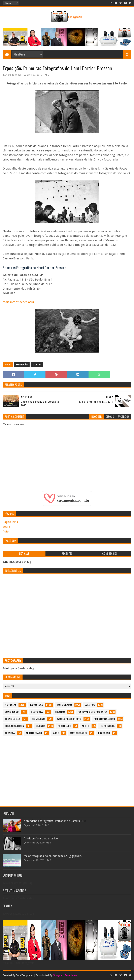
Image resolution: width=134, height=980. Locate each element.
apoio (86, 726)
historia (37, 712)
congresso (12, 712)
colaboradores (14, 726)
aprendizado (34, 733)
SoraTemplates (25, 975)
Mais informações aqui (18, 302)
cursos (41, 726)
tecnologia (12, 719)
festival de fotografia (92, 712)
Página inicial (11, 522)
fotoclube (64, 726)
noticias (11, 705)
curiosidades (78, 733)
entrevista (107, 726)
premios (60, 712)
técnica (10, 733)
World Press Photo (69, 719)
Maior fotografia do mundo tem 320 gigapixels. (53, 856)
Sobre (6, 527)
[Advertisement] (67, 769)
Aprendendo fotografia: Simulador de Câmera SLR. (55, 821)
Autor (6, 532)
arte (56, 733)
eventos (90, 705)
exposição (22, 365)
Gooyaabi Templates (65, 975)
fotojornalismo (104, 719)
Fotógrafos (65, 705)
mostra (37, 365)
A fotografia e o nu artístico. (41, 838)
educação (104, 733)
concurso (39, 719)
